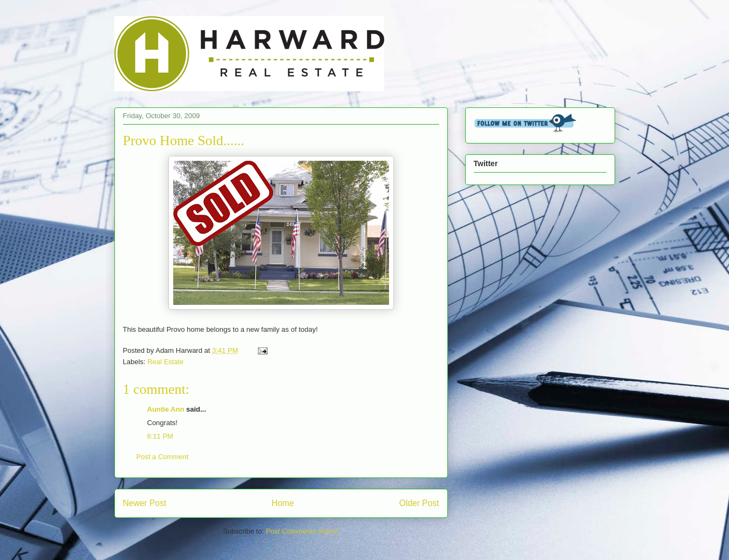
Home (283, 503)
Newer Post (145, 503)
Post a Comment (163, 457)
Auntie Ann (166, 409)
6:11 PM (160, 436)
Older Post (419, 503)
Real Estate (165, 362)
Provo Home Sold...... (184, 141)
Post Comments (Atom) (302, 531)
